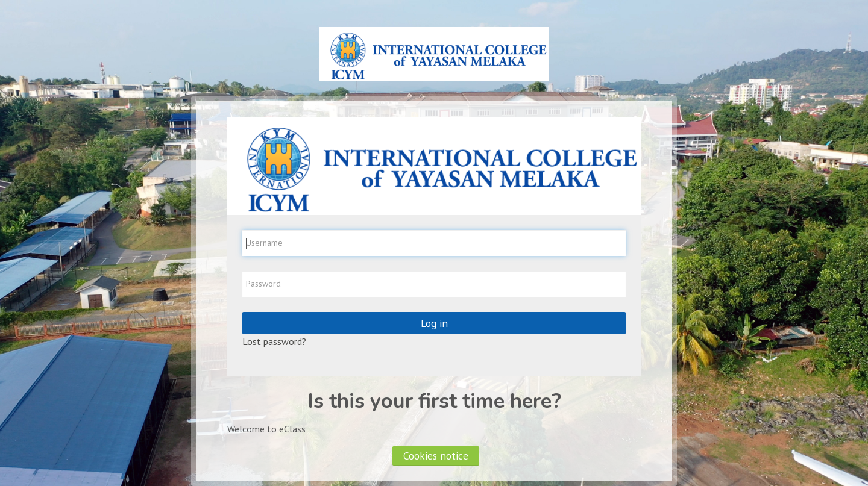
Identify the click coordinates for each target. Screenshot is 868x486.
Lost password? (274, 341)
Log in (434, 323)
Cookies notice (436, 456)
